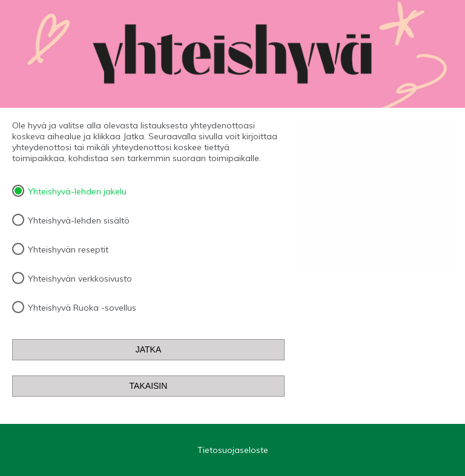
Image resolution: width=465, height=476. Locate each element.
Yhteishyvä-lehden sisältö (79, 220)
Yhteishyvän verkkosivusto (80, 279)
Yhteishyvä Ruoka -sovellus (82, 308)
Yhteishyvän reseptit (68, 250)
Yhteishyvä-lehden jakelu (77, 191)
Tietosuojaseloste (233, 450)
